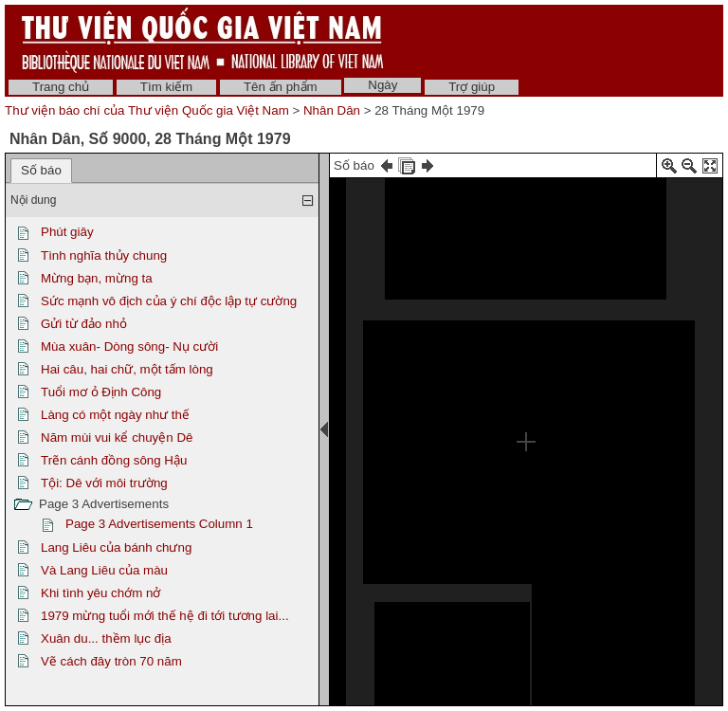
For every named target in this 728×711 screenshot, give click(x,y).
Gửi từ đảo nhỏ (84, 324)
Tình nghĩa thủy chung (104, 255)
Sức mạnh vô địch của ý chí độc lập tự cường (169, 301)
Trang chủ (61, 87)
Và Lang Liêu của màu (104, 570)
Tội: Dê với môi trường (104, 483)
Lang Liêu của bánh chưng (116, 547)
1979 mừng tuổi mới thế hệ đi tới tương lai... (165, 616)
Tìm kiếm (166, 87)
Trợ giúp (472, 87)
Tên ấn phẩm (281, 87)
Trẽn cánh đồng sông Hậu (114, 460)
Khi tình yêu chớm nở (100, 593)
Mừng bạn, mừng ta (97, 278)
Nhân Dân (332, 110)
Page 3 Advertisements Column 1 (159, 524)
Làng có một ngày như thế (115, 415)
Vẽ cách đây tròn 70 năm (111, 661)
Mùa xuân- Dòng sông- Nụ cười (129, 346)
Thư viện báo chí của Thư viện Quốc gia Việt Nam (147, 110)
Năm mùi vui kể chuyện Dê (117, 438)
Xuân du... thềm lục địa (106, 638)
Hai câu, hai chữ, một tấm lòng (127, 369)
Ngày (382, 85)
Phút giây (67, 232)
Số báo (41, 170)
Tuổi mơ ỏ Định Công (101, 392)
